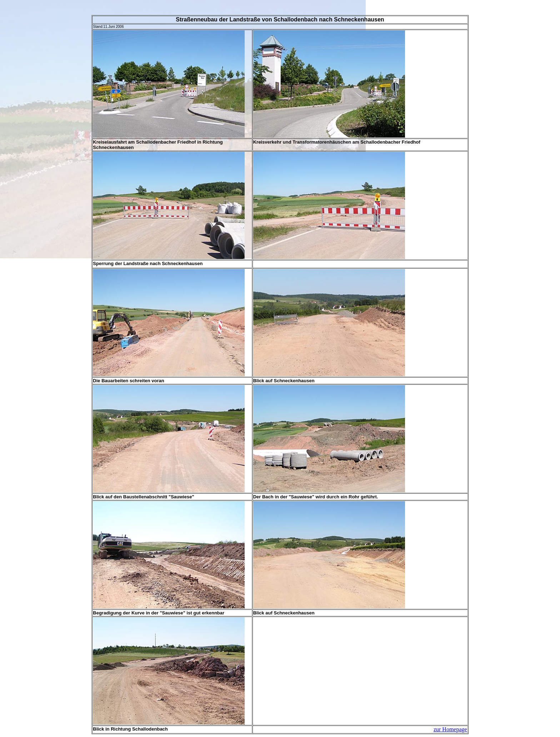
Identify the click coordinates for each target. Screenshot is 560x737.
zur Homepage (450, 729)
